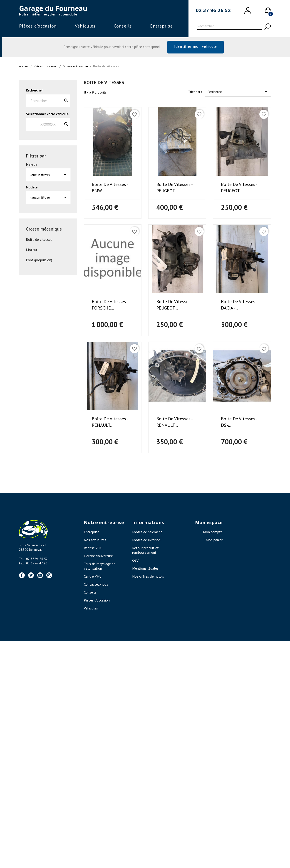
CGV (135, 561)
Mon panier (214, 541)
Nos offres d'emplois (148, 577)
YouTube (40, 576)
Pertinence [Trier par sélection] (238, 93)
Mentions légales (145, 569)
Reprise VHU (93, 549)
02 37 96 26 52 (213, 10)
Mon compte (213, 533)
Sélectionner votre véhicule (47, 115)
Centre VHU (93, 577)
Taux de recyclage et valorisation (99, 567)
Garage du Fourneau (53, 8)
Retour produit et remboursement (145, 551)
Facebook (22, 576)
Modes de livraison (146, 541)
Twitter (31, 576)
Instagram (49, 576)
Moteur (32, 251)
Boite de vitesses (39, 241)
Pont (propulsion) (39, 261)
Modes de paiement (147, 533)
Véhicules (85, 26)
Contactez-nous (96, 585)
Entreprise (161, 26)
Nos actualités (95, 541)
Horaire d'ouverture (98, 557)
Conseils (123, 26)
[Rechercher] (230, 27)
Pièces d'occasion (38, 26)
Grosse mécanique (44, 230)
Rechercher (34, 91)
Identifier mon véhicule (195, 47)
